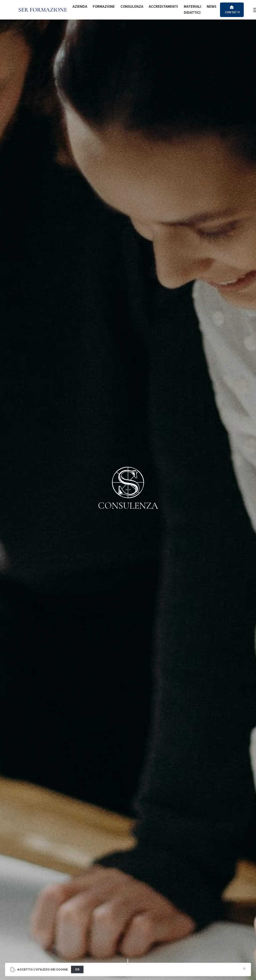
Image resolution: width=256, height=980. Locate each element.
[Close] (244, 969)
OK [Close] (77, 969)
